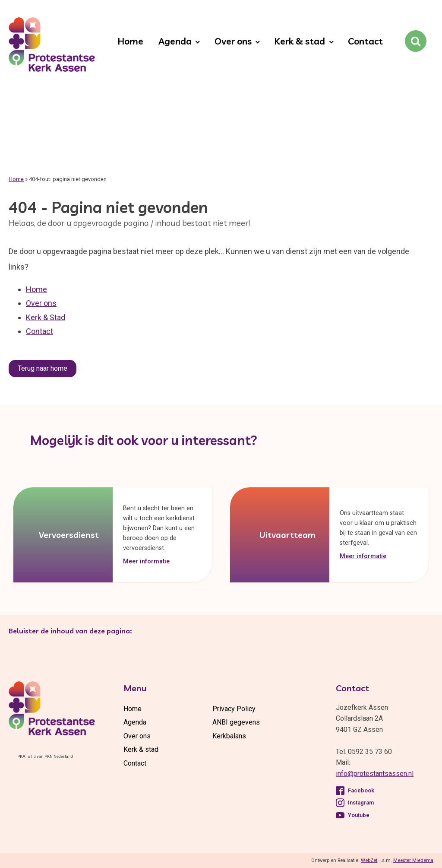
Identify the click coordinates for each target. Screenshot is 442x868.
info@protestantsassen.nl (375, 774)
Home (130, 41)
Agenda (175, 41)
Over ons (233, 41)
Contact (365, 41)
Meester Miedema (413, 860)
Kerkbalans (229, 736)
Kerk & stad (300, 41)
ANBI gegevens (236, 722)
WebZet (369, 860)
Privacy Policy (234, 709)
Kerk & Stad (46, 317)
